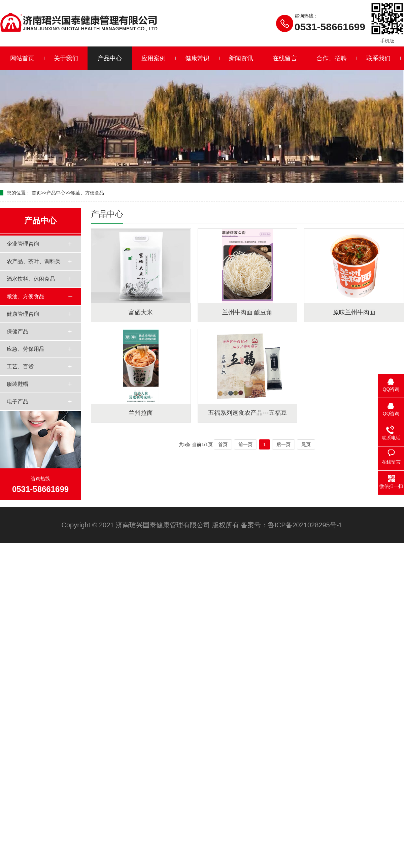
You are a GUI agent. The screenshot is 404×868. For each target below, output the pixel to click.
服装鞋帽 (18, 384)
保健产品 (18, 331)
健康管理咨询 (23, 314)
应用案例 (154, 58)
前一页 (245, 444)
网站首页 (22, 58)
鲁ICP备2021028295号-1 (305, 525)
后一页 (283, 444)
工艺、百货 (20, 366)
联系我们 (378, 58)
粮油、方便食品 (88, 193)
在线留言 (285, 58)
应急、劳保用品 (26, 349)
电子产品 (18, 401)
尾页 (306, 444)
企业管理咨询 (23, 244)
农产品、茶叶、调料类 (34, 261)
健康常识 (197, 58)
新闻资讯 (241, 58)
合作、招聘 (332, 58)
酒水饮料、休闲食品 (31, 279)
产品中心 (110, 58)
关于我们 (66, 58)
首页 (36, 193)
